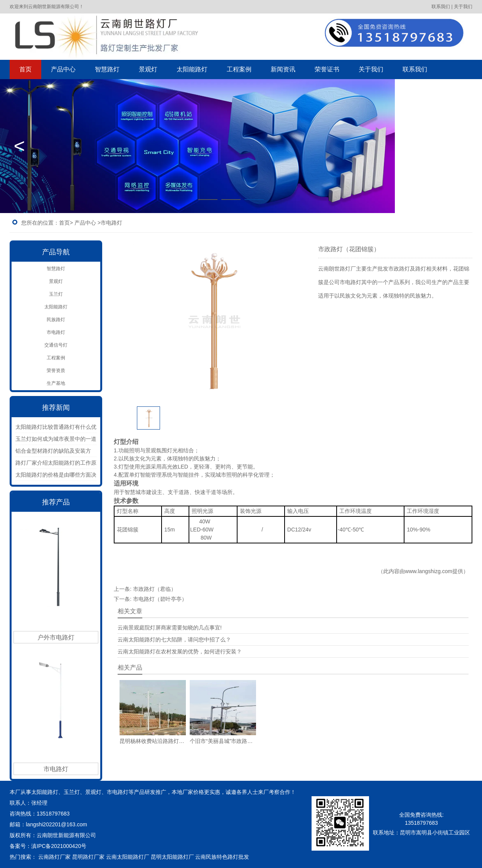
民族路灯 (56, 320)
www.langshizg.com (429, 571)
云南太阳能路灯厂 (128, 857)
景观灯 (148, 69)
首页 (25, 69)
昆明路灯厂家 (88, 857)
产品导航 (56, 252)
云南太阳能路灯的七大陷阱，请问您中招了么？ (174, 640)
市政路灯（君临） (155, 589)
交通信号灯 (56, 345)
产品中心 (63, 69)
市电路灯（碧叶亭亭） (160, 599)
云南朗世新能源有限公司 (67, 835)
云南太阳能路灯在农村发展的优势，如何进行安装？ (180, 651)
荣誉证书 (327, 69)
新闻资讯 (283, 69)
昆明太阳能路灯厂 (172, 857)
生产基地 (56, 383)
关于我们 (371, 69)
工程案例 (239, 69)
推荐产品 (56, 502)
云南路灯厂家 (54, 857)
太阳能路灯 (192, 69)
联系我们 (415, 69)
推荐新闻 (56, 408)
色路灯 (236, 857)
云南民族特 (209, 857)
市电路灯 (56, 332)
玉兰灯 (56, 294)
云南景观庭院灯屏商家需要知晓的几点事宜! (170, 628)
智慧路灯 (107, 69)
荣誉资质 (56, 371)
